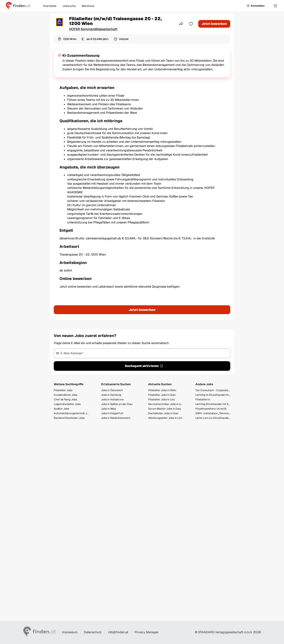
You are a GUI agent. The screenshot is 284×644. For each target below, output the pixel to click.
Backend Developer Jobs (69, 418)
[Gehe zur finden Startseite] (18, 6)
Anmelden (256, 6)
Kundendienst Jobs (66, 395)
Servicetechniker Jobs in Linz (166, 404)
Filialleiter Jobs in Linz (162, 399)
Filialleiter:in (203, 399)
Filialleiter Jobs (63, 390)
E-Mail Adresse (72, 353)
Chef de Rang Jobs (65, 399)
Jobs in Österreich (112, 390)
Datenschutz (93, 632)
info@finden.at (118, 632)
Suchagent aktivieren (144, 366)
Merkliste (88, 6)
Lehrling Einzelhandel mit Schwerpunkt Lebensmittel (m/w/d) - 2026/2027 (213, 404)
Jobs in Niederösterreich (116, 418)
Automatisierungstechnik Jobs (71, 413)
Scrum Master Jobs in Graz (165, 409)
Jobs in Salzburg (111, 395)
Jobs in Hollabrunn (112, 399)
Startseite (50, 6)
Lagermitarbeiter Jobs (67, 404)
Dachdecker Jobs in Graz (163, 413)
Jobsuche (69, 6)
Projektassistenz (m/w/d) (211, 409)
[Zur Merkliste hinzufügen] (191, 24)
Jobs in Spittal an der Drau (117, 404)
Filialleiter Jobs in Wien (162, 390)
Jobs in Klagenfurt (112, 413)
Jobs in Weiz (109, 409)
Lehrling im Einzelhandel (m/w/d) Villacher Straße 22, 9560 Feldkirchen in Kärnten (213, 395)
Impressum (70, 632)
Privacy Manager (147, 632)
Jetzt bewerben (214, 24)
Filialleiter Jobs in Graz (162, 395)
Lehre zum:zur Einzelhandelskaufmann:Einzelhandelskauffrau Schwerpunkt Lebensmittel (213, 418)
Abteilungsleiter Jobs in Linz (165, 418)
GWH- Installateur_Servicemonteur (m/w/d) (213, 413)
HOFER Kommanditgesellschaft (93, 29)
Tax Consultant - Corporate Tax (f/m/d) (213, 390)
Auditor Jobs (61, 409)
